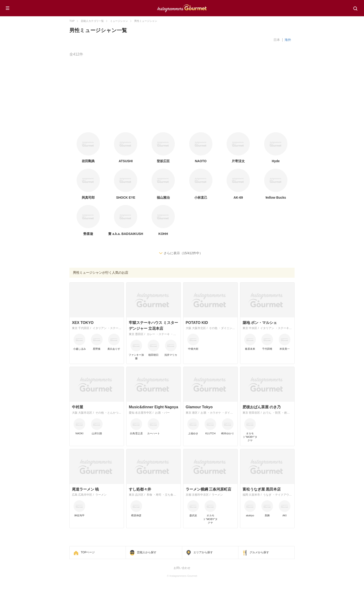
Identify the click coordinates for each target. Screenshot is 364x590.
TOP (72, 21)
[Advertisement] (209, 95)
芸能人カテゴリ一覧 (92, 21)
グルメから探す (259, 552)
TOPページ (88, 552)
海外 (288, 40)
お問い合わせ (182, 568)
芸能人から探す (147, 552)
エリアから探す (203, 552)
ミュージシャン (119, 21)
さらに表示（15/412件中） (183, 253)
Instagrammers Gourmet (182, 8)
